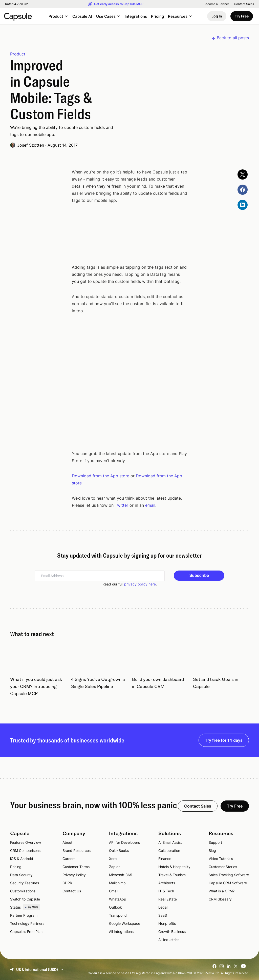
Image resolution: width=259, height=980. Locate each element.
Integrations (136, 16)
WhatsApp (118, 899)
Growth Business (172, 931)
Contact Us (72, 891)
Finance (165, 858)
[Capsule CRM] (18, 16)
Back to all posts (233, 37)
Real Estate (168, 899)
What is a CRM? (222, 891)
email (150, 505)
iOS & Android (22, 858)
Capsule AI (82, 16)
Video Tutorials (221, 858)
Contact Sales (244, 4)
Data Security (21, 875)
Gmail (114, 891)
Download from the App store (101, 476)
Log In (217, 16)
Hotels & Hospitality (174, 866)
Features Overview (26, 842)
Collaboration (169, 850)
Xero (113, 858)
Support (215, 842)
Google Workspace (125, 923)
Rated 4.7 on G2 (16, 4)
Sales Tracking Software (229, 875)
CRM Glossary (220, 899)
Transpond (118, 915)
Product (18, 54)
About (67, 842)
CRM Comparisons (25, 850)
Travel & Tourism (172, 875)
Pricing (157, 16)
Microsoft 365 (121, 875)
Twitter (122, 505)
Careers (69, 858)
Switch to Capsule (25, 899)
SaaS (163, 915)
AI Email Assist (170, 842)
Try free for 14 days (224, 740)
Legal (163, 907)
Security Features (25, 883)
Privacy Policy (74, 875)
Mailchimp (117, 883)
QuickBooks (119, 850)
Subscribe (199, 575)
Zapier (114, 866)
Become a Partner (216, 4)
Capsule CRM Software (228, 883)
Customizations (23, 891)
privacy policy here (140, 584)
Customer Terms (76, 866)
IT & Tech (166, 891)
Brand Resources (77, 850)
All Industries (169, 939)
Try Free (242, 16)
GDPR (67, 883)
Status (25, 907)
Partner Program (24, 915)
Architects (167, 883)
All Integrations (121, 931)
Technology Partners (27, 923)
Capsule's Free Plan (26, 931)
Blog (212, 850)
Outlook (115, 907)
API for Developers (124, 842)
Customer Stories (223, 866)
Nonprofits (167, 923)
